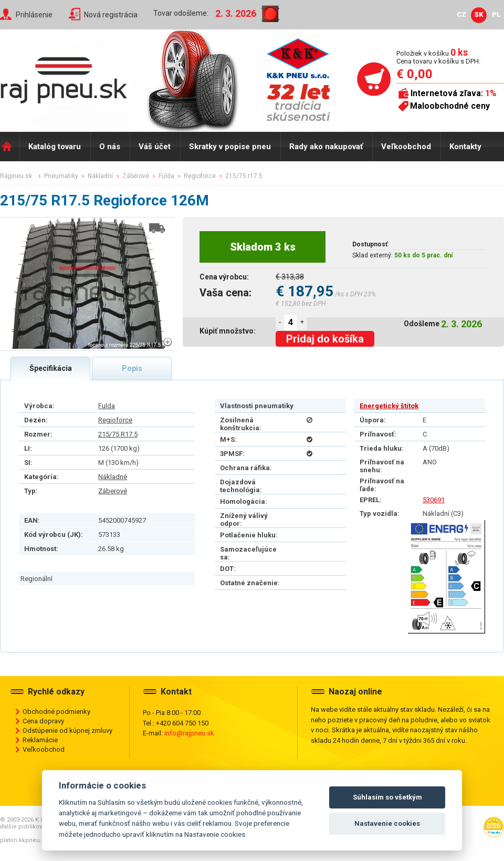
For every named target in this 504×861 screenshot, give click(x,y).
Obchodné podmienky (56, 712)
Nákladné (113, 477)
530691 (434, 500)
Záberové (113, 491)
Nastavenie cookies (387, 823)
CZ (461, 14)
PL (496, 14)
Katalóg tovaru (55, 147)
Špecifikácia (51, 368)
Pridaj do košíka (325, 339)
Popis (132, 368)
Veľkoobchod (406, 147)
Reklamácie (40, 740)
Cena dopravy (43, 721)
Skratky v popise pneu (230, 147)
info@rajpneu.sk (189, 733)
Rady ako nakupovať (326, 147)
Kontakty (465, 147)
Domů (10, 147)
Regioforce (115, 420)
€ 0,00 (414, 74)
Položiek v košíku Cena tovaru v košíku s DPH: (438, 57)
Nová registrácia (111, 15)
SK (479, 14)
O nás (110, 147)
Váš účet (155, 147)
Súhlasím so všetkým (387, 797)
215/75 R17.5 (118, 434)
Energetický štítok (389, 406)
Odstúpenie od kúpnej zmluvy (67, 730)
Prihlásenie (34, 15)
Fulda (107, 406)
